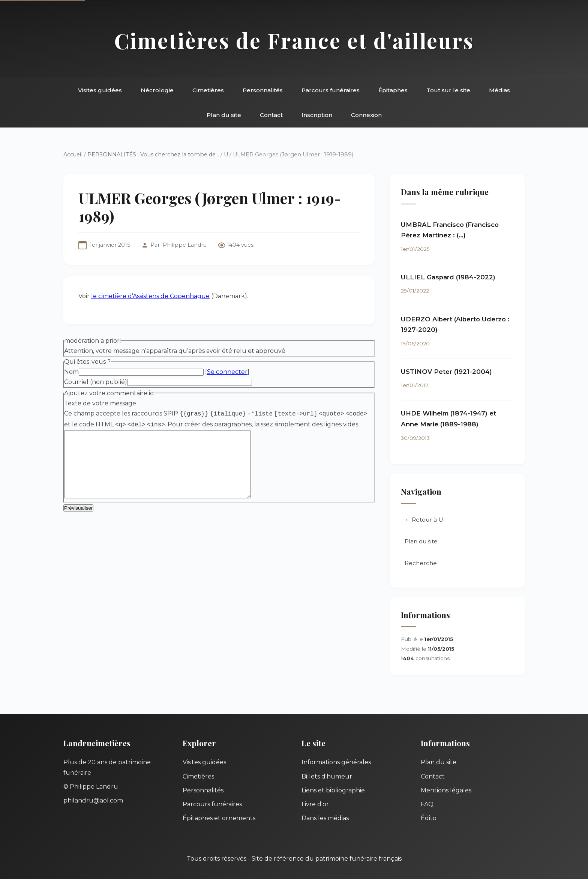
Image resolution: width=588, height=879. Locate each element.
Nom (71, 372)
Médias (499, 90)
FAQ (427, 804)
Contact (271, 115)
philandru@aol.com (93, 800)
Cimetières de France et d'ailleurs (294, 40)
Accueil (73, 154)
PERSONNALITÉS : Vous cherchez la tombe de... (153, 154)
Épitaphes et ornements (219, 818)
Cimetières (208, 90)
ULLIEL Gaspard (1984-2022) (448, 277)
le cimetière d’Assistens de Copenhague (150, 296)
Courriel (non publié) (96, 382)
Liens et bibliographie (333, 790)
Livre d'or (315, 804)
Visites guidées (100, 90)
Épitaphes (393, 90)
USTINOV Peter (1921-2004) (446, 372)
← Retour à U (424, 520)
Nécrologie (157, 90)
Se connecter (227, 372)
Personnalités (263, 90)
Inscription (317, 115)
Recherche (421, 564)
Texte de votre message (100, 403)
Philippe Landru (185, 245)
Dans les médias (325, 818)
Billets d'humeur (327, 776)
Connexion (366, 115)
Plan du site (224, 115)
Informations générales (336, 762)
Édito (429, 818)
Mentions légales (446, 790)
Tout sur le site (448, 90)
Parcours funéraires (331, 90)
